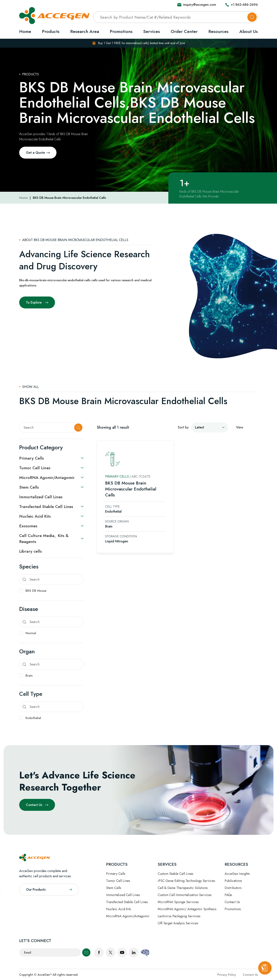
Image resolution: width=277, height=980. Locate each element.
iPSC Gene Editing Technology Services (186, 881)
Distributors (233, 888)
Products (51, 31)
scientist (145, 952)
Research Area (85, 31)
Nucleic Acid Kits (35, 516)
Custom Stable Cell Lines (176, 874)
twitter (111, 952)
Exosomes (28, 526)
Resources (218, 31)
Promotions (121, 31)
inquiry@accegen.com (200, 5)
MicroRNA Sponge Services (178, 902)
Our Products (36, 890)
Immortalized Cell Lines (41, 497)
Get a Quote (35, 153)
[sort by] (210, 427)
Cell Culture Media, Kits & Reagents (44, 538)
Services (152, 31)
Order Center (184, 31)
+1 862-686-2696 (244, 5)
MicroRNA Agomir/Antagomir (47, 477)
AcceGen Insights (237, 874)
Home (25, 31)
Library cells (30, 551)
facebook (99, 952)
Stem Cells (29, 487)
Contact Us (34, 805)
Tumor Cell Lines (35, 468)
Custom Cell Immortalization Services (185, 895)
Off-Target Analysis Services (178, 923)
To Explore (34, 302)
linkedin (134, 952)
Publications (233, 881)
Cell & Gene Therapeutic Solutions (183, 888)
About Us (249, 31)
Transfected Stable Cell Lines (46, 506)
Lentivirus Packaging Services (179, 916)
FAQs (228, 895)
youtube (122, 952)
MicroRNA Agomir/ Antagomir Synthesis (187, 909)
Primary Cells (32, 458)
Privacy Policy (227, 975)
